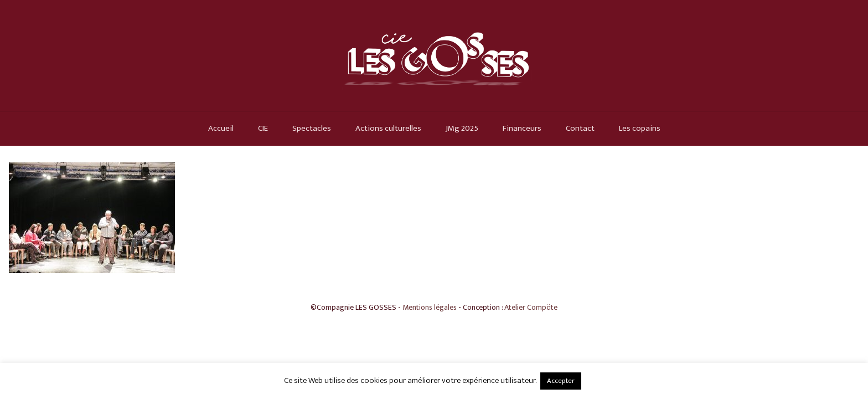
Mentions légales (430, 307)
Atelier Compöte (531, 307)
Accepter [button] (561, 381)
